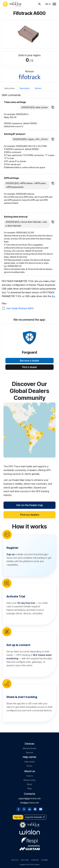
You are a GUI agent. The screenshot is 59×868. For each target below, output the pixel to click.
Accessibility (44, 860)
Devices (29, 752)
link (53, 296)
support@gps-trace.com (29, 798)
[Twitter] (24, 809)
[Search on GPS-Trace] (39, 4)
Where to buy (29, 780)
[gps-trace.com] (12, 4)
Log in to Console (35, 817)
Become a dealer (29, 361)
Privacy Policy (25, 860)
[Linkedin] (30, 809)
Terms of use (15, 860)
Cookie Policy (35, 860)
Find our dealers (30, 515)
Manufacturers (30, 748)
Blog (30, 788)
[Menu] (54, 4)
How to (30, 776)
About (29, 784)
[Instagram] (35, 809)
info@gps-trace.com (29, 803)
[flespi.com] (30, 840)
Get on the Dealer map (29, 505)
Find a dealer (30, 367)
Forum (30, 766)
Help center (29, 762)
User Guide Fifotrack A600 (20, 308)
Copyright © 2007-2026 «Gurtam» (30, 865)
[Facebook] (19, 809)
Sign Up (18, 817)
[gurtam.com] (30, 832)
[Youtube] (41, 809)
